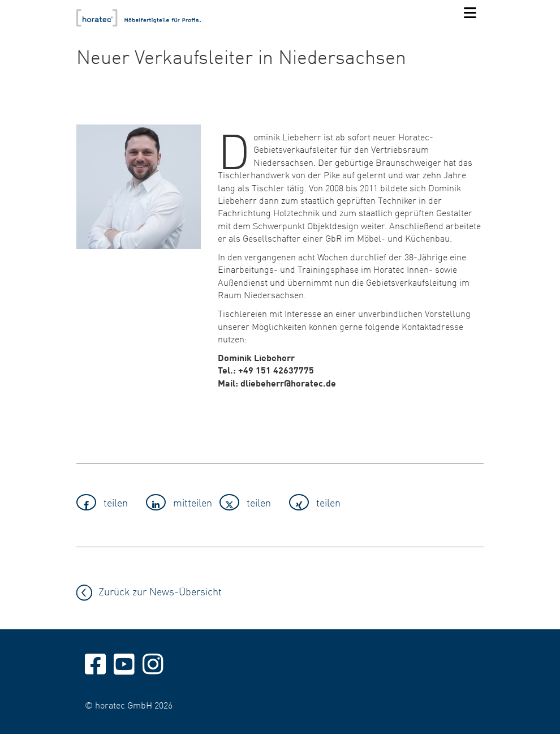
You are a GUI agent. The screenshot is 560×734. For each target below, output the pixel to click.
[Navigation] (470, 14)
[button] (107, 502)
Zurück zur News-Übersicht (160, 591)
